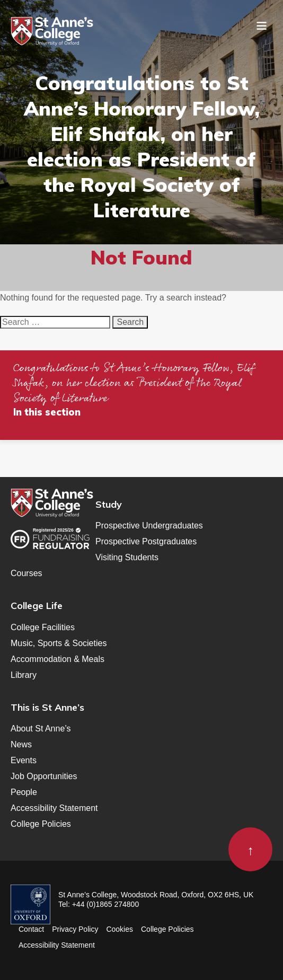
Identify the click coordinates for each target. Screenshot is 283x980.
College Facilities (43, 627)
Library (24, 675)
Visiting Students (127, 557)
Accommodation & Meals (58, 659)
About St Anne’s (41, 729)
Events (24, 760)
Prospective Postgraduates (146, 541)
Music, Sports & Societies (59, 643)
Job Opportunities (44, 776)
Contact (31, 929)
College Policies (41, 824)
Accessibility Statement (54, 808)
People (24, 792)
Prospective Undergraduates (149, 526)
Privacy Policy (75, 929)
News (21, 744)
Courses (26, 573)
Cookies (120, 929)
